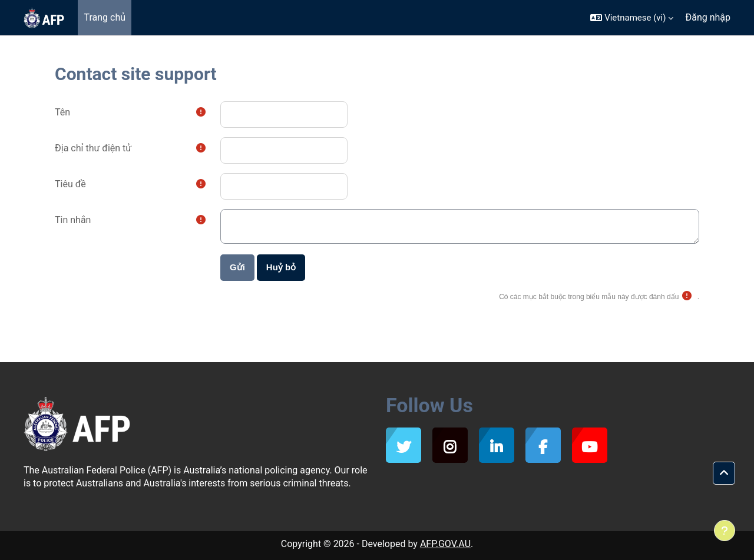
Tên (62, 112)
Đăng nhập (708, 17)
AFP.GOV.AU (445, 544)
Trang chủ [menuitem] (105, 17)
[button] (632, 18)
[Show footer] (725, 531)
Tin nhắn (73, 220)
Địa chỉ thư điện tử (93, 148)
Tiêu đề (70, 184)
